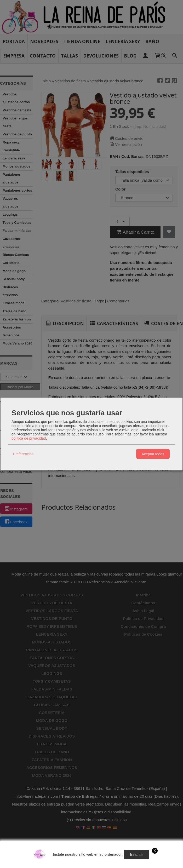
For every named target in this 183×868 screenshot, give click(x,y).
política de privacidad (29, 438)
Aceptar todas (153, 454)
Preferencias (23, 454)
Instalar (137, 855)
